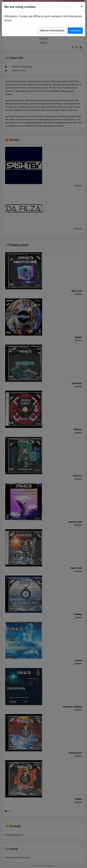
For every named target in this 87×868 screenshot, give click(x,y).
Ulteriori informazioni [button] (52, 31)
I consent (75, 31)
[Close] (82, 6)
